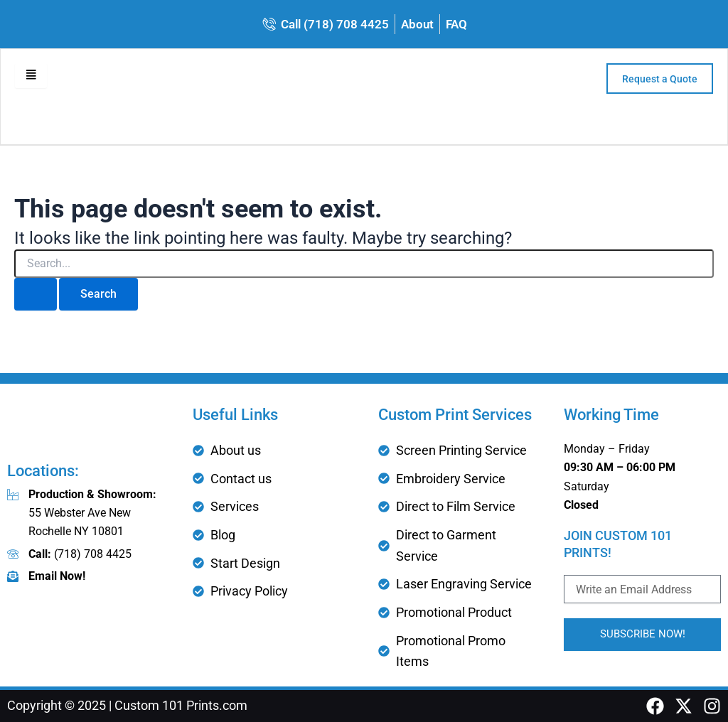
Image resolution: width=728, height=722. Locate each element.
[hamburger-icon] (32, 79)
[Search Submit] (36, 297)
